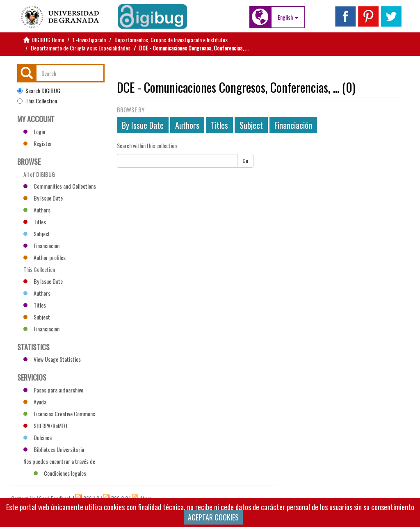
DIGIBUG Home (48, 40)
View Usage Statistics (52, 359)
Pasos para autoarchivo (53, 390)
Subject (251, 125)
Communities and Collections (60, 186)
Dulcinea (38, 437)
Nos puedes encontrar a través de (59, 462)
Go (245, 161)
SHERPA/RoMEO (45, 425)
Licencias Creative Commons (59, 414)
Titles (219, 125)
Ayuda (35, 402)
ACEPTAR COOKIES (213, 517)
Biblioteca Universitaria (54, 449)
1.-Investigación (89, 40)
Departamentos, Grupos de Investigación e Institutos (171, 40)
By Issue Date (143, 125)
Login (34, 131)
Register (38, 143)
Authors (187, 125)
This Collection (37, 101)
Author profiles (45, 257)
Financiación (293, 125)
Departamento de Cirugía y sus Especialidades (81, 48)
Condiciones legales (60, 473)
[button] (288, 17)
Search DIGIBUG (39, 91)
